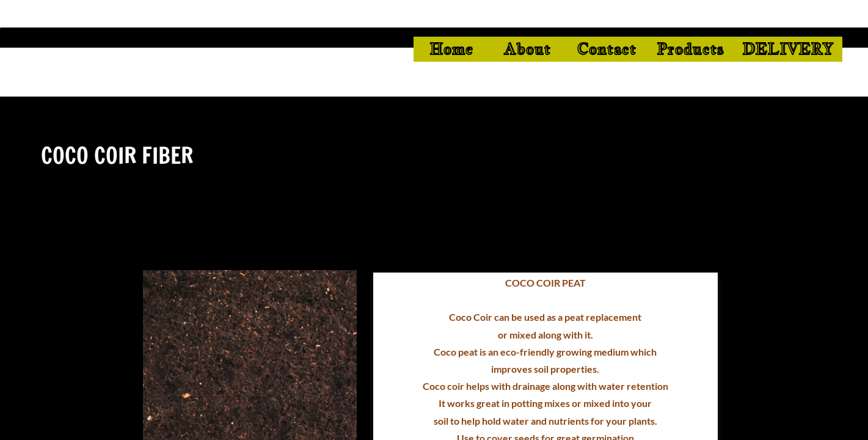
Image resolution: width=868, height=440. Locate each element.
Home (451, 49)
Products (690, 49)
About (527, 49)
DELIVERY (788, 49)
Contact (606, 49)
